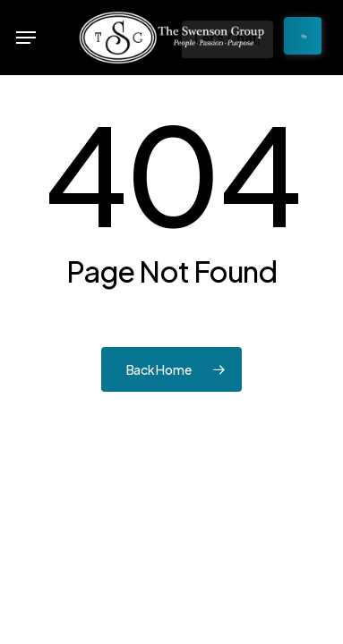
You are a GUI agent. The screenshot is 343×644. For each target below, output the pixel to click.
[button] (26, 38)
